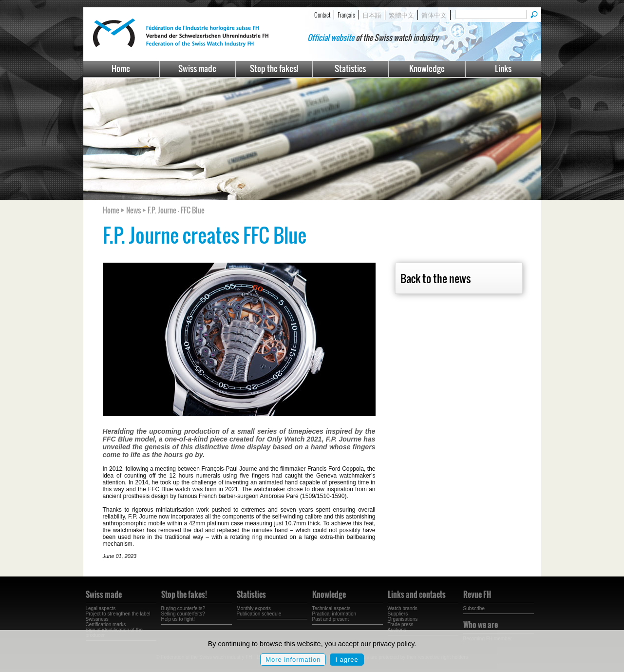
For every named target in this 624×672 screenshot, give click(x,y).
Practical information (334, 614)
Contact (322, 15)
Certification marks (106, 624)
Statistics (350, 68)
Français (346, 15)
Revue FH (477, 595)
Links (503, 68)
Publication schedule (259, 614)
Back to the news (435, 278)
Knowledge (427, 68)
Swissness (97, 619)
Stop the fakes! (274, 68)
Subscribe (474, 608)
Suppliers (398, 614)
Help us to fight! (178, 619)
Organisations (403, 619)
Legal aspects (101, 608)
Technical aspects (331, 608)
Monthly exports (254, 608)
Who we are (481, 625)
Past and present (331, 619)
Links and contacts (417, 595)
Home (121, 68)
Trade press (401, 624)
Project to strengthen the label (118, 614)
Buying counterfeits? (183, 608)
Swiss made (197, 68)
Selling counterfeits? (183, 614)
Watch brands (403, 608)
